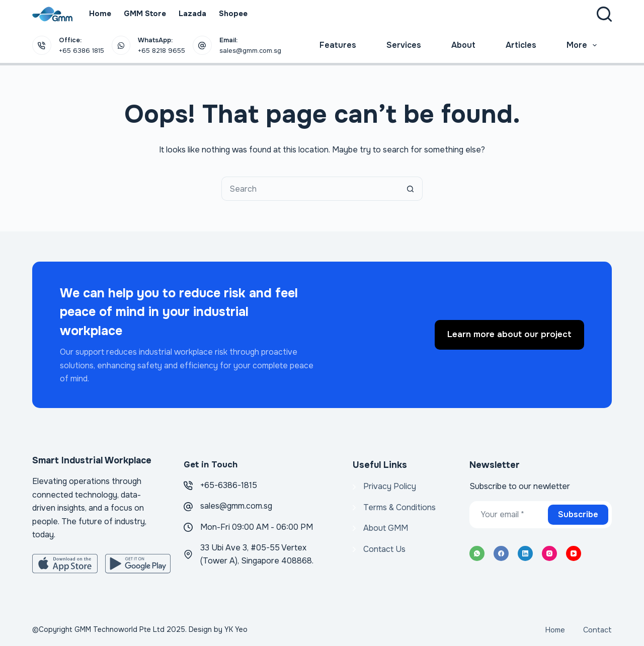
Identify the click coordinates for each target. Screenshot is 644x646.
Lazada (192, 14)
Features (338, 45)
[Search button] (411, 189)
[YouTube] (574, 553)
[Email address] (508, 515)
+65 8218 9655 (162, 51)
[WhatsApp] (477, 553)
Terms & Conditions (399, 507)
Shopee (233, 14)
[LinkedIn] (525, 553)
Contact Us (384, 549)
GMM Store (145, 14)
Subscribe (578, 514)
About (463, 45)
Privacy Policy (390, 486)
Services (404, 45)
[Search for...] (310, 189)
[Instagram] (549, 553)
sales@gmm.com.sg (236, 506)
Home (100, 14)
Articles (521, 45)
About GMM (386, 528)
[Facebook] (501, 553)
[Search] (604, 14)
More (584, 45)
